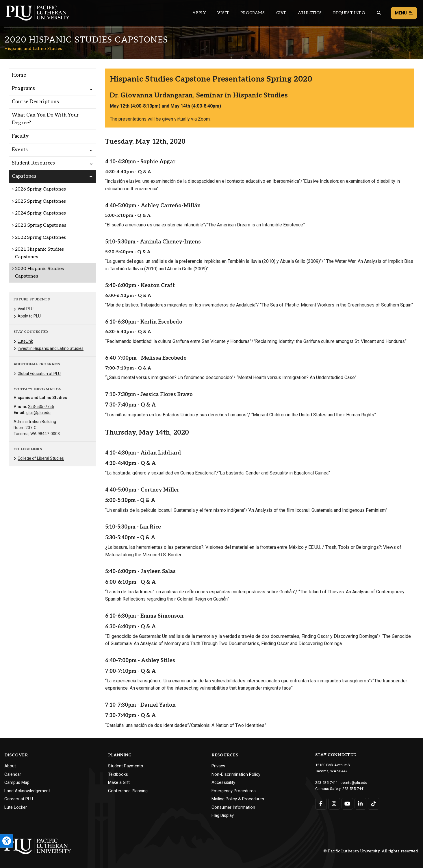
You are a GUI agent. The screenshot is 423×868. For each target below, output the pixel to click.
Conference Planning (128, 791)
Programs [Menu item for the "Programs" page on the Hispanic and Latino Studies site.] (24, 88)
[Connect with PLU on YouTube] (347, 804)
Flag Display (223, 815)
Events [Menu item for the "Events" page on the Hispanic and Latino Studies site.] (20, 150)
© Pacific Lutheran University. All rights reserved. (371, 851)
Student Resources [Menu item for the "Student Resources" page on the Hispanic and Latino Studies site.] (33, 163)
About (10, 766)
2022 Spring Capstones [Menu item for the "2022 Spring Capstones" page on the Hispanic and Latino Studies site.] (40, 238)
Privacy (218, 766)
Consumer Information (233, 807)
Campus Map (17, 782)
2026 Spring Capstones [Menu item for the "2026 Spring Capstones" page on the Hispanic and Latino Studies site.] (40, 189)
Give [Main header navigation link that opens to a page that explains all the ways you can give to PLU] (281, 13)
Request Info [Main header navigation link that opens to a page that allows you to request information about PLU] (349, 13)
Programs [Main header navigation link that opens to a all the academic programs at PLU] (253, 13)
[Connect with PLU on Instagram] (334, 804)
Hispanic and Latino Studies (33, 49)
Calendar (13, 774)
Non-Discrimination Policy (236, 774)
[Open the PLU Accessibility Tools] (7, 841)
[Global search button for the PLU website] (379, 13)
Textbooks (118, 774)
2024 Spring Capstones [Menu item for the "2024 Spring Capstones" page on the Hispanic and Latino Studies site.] (40, 213)
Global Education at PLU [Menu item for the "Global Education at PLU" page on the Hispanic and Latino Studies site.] (39, 374)
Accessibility (223, 782)
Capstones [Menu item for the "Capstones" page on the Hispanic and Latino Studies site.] (24, 176)
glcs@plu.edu (38, 413)
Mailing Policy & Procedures (238, 799)
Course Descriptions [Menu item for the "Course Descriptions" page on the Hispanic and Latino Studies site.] (35, 102)
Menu (404, 13)
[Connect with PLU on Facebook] (321, 804)
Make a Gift (119, 782)
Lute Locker (16, 807)
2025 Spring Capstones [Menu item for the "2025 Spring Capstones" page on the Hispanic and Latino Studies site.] (40, 201)
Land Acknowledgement (27, 791)
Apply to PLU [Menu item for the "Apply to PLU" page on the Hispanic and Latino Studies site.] (29, 316)
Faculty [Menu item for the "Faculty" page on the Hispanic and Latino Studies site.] (20, 136)
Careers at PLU (19, 799)
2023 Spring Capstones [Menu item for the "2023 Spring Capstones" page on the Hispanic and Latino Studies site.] (41, 225)
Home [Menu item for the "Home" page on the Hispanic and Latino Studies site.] (19, 75)
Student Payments (126, 766)
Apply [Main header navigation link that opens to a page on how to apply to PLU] (199, 13)
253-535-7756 (41, 407)
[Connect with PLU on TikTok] (374, 804)
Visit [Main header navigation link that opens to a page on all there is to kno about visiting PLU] (223, 13)
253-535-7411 (326, 783)
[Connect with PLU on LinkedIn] (360, 804)
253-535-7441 (354, 789)
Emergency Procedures (234, 791)
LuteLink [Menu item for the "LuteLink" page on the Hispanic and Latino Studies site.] (25, 341)
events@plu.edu (354, 783)
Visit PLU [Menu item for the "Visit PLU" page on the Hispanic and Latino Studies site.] (26, 309)
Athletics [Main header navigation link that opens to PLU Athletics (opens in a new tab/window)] (310, 13)
